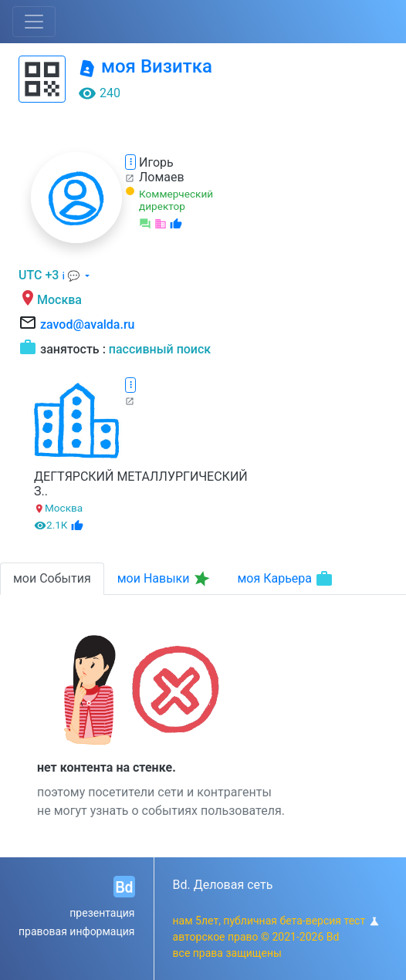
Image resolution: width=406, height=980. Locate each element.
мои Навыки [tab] (165, 579)
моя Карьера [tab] (285, 579)
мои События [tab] (52, 578)
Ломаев (162, 177)
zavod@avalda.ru (88, 324)
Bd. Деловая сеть (223, 885)
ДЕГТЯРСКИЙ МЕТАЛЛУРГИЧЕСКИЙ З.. (141, 484)
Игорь (156, 162)
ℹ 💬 (72, 276)
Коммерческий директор (176, 200)
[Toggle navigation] (34, 22)
